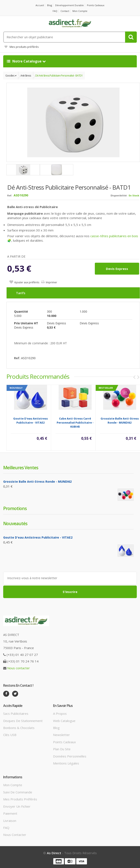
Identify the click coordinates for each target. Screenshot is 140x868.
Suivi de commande (18, 792)
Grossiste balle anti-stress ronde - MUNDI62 (120, 421)
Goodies (10, 76)
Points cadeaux (96, 5)
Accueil (40, 5)
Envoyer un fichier (17, 806)
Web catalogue (64, 721)
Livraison (10, 821)
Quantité (21, 311)
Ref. (10, 195)
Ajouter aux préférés (27, 282)
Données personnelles (70, 756)
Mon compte (80, 11)
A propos (60, 713)
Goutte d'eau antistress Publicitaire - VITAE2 (30, 421)
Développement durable (69, 5)
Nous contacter (19, 668)
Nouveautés (15, 523)
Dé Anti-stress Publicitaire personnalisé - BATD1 (59, 76)
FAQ (55, 11)
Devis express (117, 269)
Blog (50, 5)
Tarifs (21, 293)
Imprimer (51, 282)
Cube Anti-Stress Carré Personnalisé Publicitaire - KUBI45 (75, 423)
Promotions (15, 508)
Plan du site (62, 749)
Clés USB (10, 735)
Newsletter (61, 735)
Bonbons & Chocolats (19, 728)
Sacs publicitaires (16, 713)
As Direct (54, 853)
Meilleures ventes (21, 468)
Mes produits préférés (22, 47)
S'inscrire (70, 592)
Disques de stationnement (23, 721)
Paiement (10, 813)
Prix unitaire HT (26, 323)
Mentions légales (66, 763)
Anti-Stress (26, 76)
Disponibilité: (119, 195)
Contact (65, 11)
